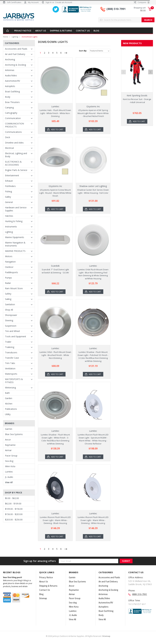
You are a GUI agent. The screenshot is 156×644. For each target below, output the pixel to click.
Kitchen (9, 404)
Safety (8, 294)
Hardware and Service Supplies (16, 209)
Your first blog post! (12, 577)
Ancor (8, 440)
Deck (8, 137)
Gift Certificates (14, 2)
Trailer (8, 342)
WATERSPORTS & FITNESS (14, 381)
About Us (41, 31)
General (9, 202)
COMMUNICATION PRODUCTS (14, 125)
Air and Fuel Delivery (15, 54)
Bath (7, 393)
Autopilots (10, 86)
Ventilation (10, 368)
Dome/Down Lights (30, 37)
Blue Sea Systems (14, 434)
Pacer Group (11, 456)
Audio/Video (11, 75)
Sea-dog (9, 461)
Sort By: (83, 51)
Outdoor (9, 267)
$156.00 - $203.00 (14, 514)
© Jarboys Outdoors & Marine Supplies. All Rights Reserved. (78, 636)
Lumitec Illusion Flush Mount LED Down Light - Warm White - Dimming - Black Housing (55, 520)
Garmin (9, 429)
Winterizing (10, 388)
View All (9, 482)
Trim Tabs (10, 363)
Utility (8, 414)
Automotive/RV (12, 81)
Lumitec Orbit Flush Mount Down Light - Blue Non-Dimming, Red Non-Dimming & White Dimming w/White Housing (93, 274)
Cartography (11, 113)
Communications (13, 132)
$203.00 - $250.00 (14, 520)
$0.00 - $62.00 (12, 498)
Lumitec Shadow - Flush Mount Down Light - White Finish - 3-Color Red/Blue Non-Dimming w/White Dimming (55, 439)
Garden (9, 398)
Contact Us (83, 31)
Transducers (11, 352)
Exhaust (9, 181)
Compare (142, 2)
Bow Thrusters (12, 102)
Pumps (8, 278)
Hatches (9, 216)
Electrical (9, 148)
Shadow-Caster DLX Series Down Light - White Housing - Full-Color (93, 191)
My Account (33, 2)
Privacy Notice (23, 31)
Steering (9, 320)
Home (6, 37)
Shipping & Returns (61, 31)
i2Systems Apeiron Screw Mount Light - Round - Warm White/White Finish (55, 193)
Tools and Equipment (16, 336)
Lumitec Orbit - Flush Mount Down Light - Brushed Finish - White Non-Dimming (55, 355)
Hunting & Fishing (14, 221)
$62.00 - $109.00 (13, 504)
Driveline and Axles (14, 143)
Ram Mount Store (14, 288)
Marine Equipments (15, 237)
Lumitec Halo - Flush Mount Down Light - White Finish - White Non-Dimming (55, 113)
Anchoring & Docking (15, 65)
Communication (13, 118)
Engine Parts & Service (16, 170)
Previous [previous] (124, 80)
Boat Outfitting (12, 91)
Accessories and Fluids (16, 49)
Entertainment (12, 175)
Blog (96, 31)
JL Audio (9, 477)
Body (8, 97)
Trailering (10, 347)
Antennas (10, 70)
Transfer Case (12, 358)
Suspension (11, 326)
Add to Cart (57, 129)
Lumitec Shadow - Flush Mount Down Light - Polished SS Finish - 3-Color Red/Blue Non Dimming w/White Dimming (93, 357)
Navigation (10, 262)
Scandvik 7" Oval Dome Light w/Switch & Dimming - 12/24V (55, 271)
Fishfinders (10, 186)
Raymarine (10, 445)
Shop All (9, 310)
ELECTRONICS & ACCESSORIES (13, 163)
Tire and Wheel (12, 331)
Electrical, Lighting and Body (16, 155)
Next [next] (151, 80)
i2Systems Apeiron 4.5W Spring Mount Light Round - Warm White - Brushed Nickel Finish (93, 113)
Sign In (49, 2)
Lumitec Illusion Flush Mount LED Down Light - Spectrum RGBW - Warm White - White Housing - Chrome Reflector (93, 439)
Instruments (11, 227)
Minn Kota (10, 466)
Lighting (15, 37)
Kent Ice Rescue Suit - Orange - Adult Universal (137, 101)
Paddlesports (12, 272)
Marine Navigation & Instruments (15, 244)
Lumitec (9, 472)
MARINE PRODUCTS (15, 251)
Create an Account (64, 2)
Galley (8, 197)
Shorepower (11, 315)
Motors (9, 256)
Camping (9, 108)
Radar (8, 283)
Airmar (8, 450)
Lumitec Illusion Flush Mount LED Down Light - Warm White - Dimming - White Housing (93, 520)
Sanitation (10, 304)
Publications (11, 409)
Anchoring (10, 59)
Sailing (8, 299)
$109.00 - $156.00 (14, 509)
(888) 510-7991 (116, 9)
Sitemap (43, 598)
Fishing (8, 191)
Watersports (11, 374)
